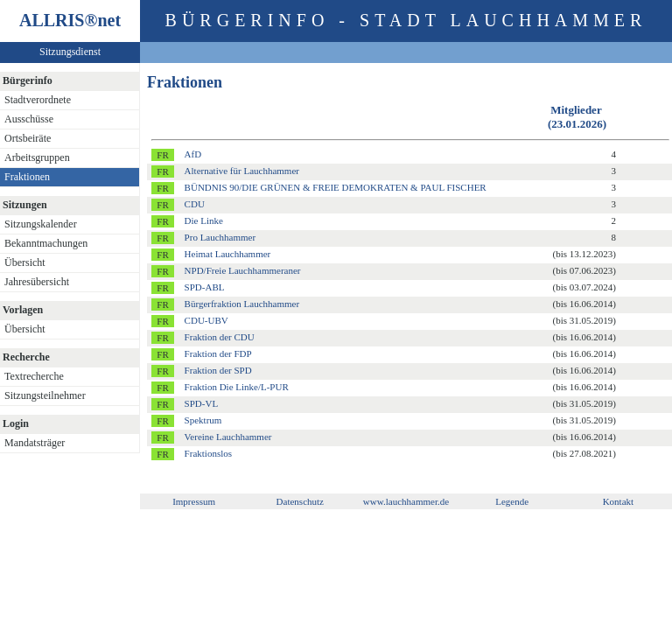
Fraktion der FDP (218, 353)
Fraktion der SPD (218, 370)
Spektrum (203, 420)
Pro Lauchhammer (220, 237)
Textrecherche (34, 376)
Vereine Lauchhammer (228, 437)
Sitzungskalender (41, 224)
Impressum (194, 501)
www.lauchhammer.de (406, 501)
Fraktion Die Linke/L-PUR (237, 387)
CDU (195, 204)
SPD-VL (202, 403)
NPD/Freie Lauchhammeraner (243, 270)
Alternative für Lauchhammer (242, 171)
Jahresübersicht (37, 282)
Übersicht (25, 262)
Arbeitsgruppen (37, 157)
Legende (512, 501)
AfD (193, 154)
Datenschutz (300, 501)
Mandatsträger (35, 443)
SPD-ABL (205, 287)
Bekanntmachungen (46, 243)
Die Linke (204, 220)
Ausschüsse (29, 119)
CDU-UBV (206, 320)
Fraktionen (27, 177)
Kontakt (618, 501)
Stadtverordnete (38, 100)
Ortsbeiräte (28, 138)
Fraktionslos (208, 453)
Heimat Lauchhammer (228, 254)
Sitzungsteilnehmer (45, 395)
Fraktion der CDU (220, 337)
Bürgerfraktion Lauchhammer (242, 304)
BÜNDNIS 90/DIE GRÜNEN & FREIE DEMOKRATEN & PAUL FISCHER (336, 187)
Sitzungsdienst (70, 52)
